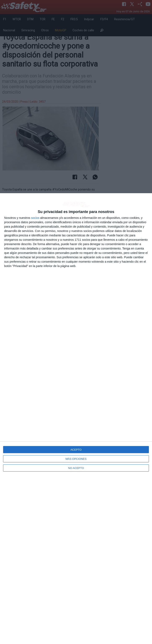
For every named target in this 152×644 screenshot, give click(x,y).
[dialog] (76, 419)
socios (35, 218)
